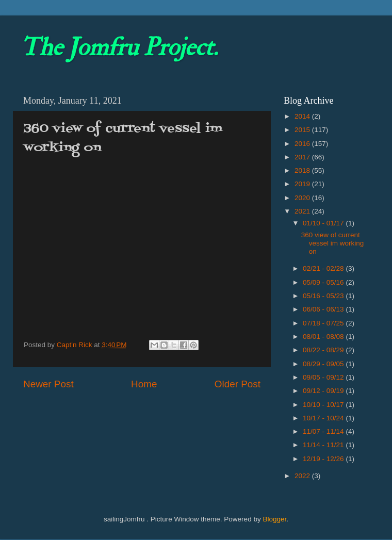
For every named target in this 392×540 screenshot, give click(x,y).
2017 (303, 157)
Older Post (238, 384)
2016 (303, 144)
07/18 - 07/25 (324, 323)
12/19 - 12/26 (324, 459)
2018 (303, 170)
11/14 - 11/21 (324, 445)
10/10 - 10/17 (324, 405)
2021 (303, 211)
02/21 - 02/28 (324, 268)
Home (144, 384)
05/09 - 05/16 (324, 282)
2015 (303, 130)
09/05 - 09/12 (324, 377)
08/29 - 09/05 (324, 364)
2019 (303, 184)
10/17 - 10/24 (324, 418)
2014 (303, 116)
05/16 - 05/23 (324, 296)
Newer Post (48, 384)
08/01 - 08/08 (324, 337)
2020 (303, 198)
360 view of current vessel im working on (333, 243)
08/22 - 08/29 (324, 350)
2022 (303, 476)
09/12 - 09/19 (324, 391)
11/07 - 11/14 (324, 431)
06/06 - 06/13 (324, 309)
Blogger (274, 519)
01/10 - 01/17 (324, 223)
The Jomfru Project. (119, 47)
